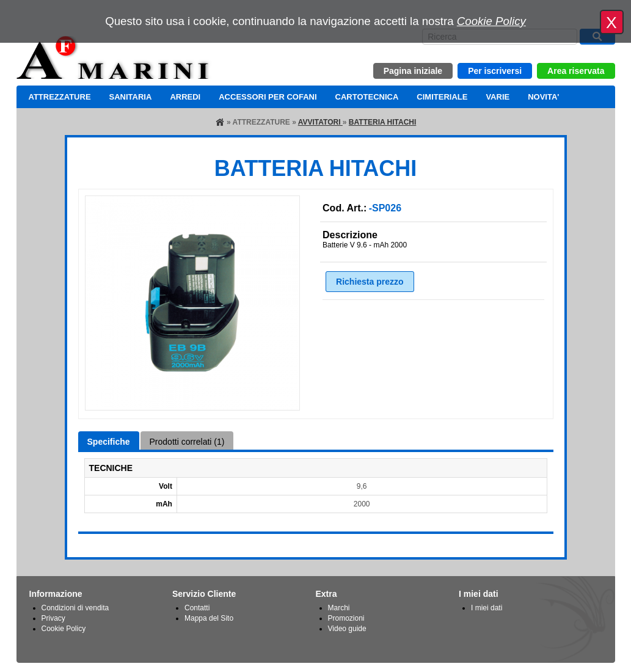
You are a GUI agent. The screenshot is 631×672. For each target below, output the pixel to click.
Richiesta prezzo (370, 282)
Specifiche (109, 442)
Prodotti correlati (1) (187, 442)
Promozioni (346, 618)
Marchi (339, 608)
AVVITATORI (320, 122)
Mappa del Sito (209, 618)
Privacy (53, 618)
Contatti (197, 608)
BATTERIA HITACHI (382, 122)
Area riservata (576, 71)
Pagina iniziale (413, 71)
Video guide (347, 629)
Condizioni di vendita (75, 608)
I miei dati (487, 608)
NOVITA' (543, 97)
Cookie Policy (491, 21)
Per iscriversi (495, 71)
